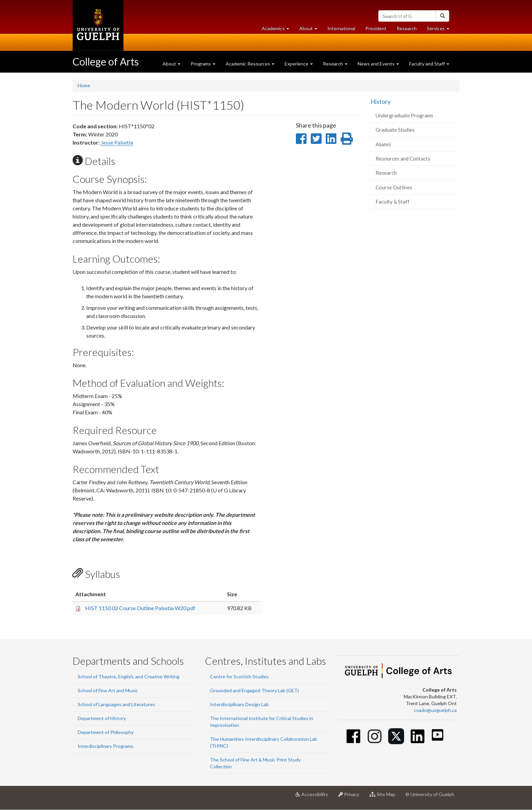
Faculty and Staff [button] (429, 64)
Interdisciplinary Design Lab (239, 704)
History (381, 101)
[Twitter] (396, 736)
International (341, 28)
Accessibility (314, 797)
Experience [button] (299, 64)
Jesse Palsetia (117, 142)
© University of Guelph (430, 794)
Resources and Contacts (403, 158)
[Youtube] (438, 735)
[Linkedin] (417, 736)
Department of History (102, 718)
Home (84, 85)
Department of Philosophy (106, 732)
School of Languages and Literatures (116, 704)
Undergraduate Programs (404, 115)
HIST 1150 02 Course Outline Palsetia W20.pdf (140, 608)
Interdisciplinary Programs (106, 746)
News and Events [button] (378, 64)
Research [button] (335, 64)
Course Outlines (394, 187)
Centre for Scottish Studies (239, 676)
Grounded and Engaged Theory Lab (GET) (254, 690)
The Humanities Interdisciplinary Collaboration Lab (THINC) (264, 742)
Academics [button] (278, 30)
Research (409, 30)
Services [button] (441, 30)
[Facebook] (353, 736)
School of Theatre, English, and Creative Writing (129, 676)
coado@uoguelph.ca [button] (435, 710)
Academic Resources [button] (250, 64)
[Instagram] (375, 736)
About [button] (311, 30)
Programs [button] (203, 64)
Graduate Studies (395, 130)
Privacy (351, 797)
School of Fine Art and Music (108, 690)
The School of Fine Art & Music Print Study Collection (255, 763)
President (376, 28)
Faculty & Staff (393, 202)
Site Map (385, 797)
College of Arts (106, 61)
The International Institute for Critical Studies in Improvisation (262, 722)
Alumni (383, 144)
